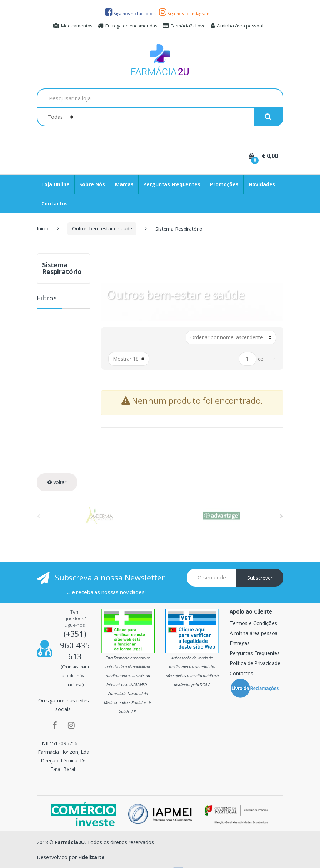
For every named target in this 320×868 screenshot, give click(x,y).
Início (43, 229)
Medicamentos (73, 26)
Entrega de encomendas (127, 26)
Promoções (224, 184)
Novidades (262, 184)
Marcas (124, 184)
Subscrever (260, 578)
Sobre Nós (92, 184)
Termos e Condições (253, 623)
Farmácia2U (70, 842)
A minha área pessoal (237, 26)
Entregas (240, 643)
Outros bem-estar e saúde (102, 229)
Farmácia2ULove (184, 26)
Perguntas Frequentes (172, 184)
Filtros (47, 299)
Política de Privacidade (255, 663)
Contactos (55, 204)
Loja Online (55, 184)
